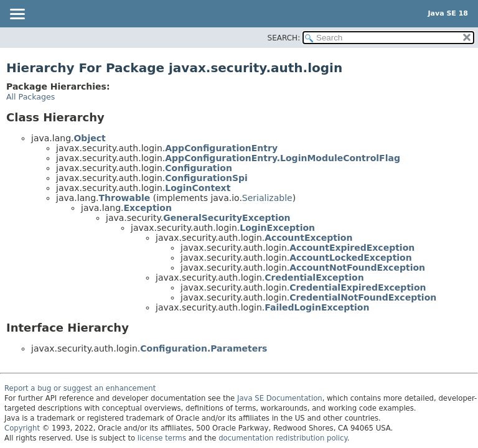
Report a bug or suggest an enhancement (80, 388)
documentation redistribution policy (283, 438)
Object (89, 138)
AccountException (308, 238)
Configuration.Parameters (204, 348)
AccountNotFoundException (357, 268)
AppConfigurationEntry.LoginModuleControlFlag (283, 158)
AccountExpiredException (352, 248)
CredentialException (314, 278)
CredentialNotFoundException (363, 297)
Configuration (199, 168)
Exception (148, 208)
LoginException (277, 228)
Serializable (267, 198)
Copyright (22, 428)
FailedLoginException (317, 307)
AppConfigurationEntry (221, 148)
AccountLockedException (350, 258)
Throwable (124, 198)
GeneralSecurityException (227, 218)
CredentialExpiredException (358, 287)
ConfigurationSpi (206, 178)
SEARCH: (284, 38)
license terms (162, 438)
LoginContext (198, 188)
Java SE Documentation (280, 398)
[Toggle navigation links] (17, 15)
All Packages (30, 97)
